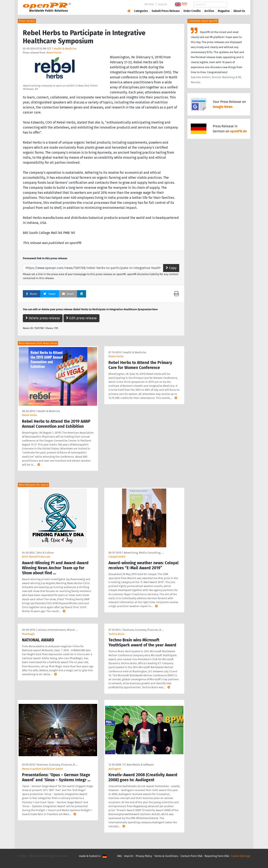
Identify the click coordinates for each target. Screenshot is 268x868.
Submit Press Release (166, 11)
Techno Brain (117, 634)
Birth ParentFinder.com (36, 557)
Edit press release (81, 318)
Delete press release (43, 318)
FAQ (119, 856)
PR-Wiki (149, 4)
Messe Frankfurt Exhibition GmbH (43, 769)
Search (236, 4)
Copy (171, 268)
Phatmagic (28, 634)
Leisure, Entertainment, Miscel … (57, 630)
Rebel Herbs (54, 53)
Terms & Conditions (166, 856)
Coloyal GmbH (117, 557)
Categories (141, 11)
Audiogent (115, 769)
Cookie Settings (241, 856)
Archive (209, 11)
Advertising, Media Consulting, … (144, 553)
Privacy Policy (144, 856)
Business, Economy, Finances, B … (143, 630)
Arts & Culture (45, 553)
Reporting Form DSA (217, 856)
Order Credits (192, 11)
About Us (239, 11)
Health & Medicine (65, 49)
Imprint (162, 4)
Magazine (224, 11)
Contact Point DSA (191, 856)
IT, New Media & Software (139, 765)
